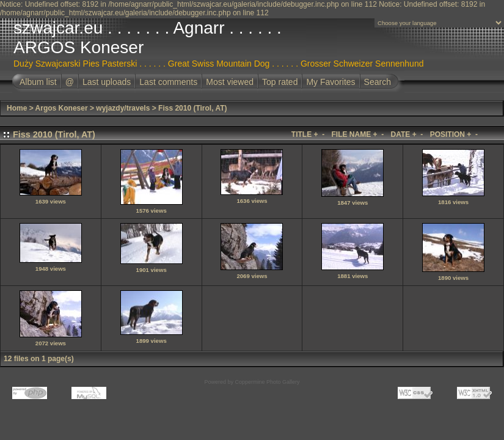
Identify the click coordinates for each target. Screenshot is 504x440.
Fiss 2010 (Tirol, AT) (192, 108)
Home (17, 108)
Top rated (280, 82)
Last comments (168, 82)
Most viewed (230, 82)
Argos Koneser (62, 108)
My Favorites (331, 82)
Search (378, 82)
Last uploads (107, 82)
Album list (38, 82)
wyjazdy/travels (123, 108)
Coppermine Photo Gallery (267, 382)
